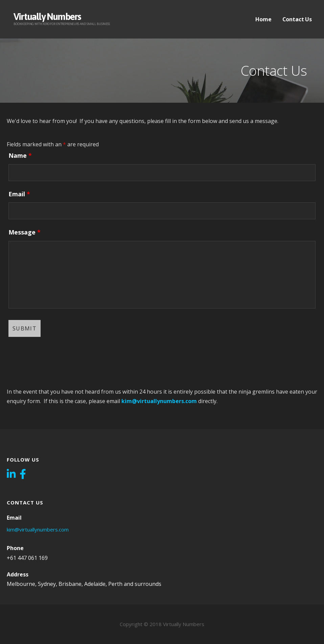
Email (19, 194)
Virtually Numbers (47, 17)
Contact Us (297, 19)
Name (20, 155)
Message (25, 232)
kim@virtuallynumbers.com (159, 401)
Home (263, 19)
